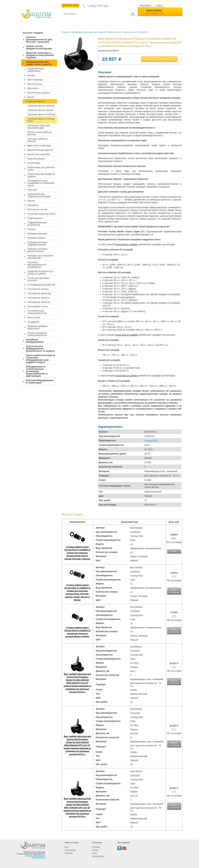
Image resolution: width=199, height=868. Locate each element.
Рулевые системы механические (37, 250)
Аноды (31, 75)
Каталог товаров (33, 33)
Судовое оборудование (35, 856)
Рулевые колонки (37, 233)
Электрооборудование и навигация (40, 381)
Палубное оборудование (35, 341)
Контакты (67, 19)
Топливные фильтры (39, 293)
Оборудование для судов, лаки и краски (39, 63)
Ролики (32, 229)
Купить (174, 551)
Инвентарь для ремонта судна (41, 168)
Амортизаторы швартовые (36, 70)
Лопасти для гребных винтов (40, 133)
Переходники (35, 218)
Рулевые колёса (36, 238)
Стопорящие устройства (41, 285)
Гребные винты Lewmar (41, 106)
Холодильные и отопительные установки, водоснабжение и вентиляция (37, 371)
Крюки (31, 201)
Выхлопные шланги (39, 93)
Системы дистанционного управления (37, 264)
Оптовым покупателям (120, 19)
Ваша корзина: (154, 10)
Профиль (69, 853)
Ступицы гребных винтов (38, 140)
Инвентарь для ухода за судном (41, 175)
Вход (159, 5)
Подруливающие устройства (37, 223)
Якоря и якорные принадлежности (37, 334)
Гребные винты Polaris (40, 110)
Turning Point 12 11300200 (126, 335)
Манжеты (33, 205)
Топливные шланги (39, 298)
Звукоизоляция (36, 158)
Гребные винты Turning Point (41, 120)
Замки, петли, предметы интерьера (39, 47)
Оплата (89, 19)
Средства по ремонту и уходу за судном (41, 272)
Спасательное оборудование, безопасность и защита (40, 348)
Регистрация (146, 5)
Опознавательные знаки (42, 214)
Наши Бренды (98, 856)
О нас (95, 853)
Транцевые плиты (38, 306)
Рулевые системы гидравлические (37, 243)
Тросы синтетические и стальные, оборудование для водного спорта (40, 359)
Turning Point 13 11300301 (126, 376)
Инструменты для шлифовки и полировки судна (41, 183)
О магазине (101, 19)
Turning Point (151, 440)
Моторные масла (37, 209)
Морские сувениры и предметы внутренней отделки (40, 55)
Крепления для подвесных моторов (39, 195)
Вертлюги (33, 88)
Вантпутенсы (35, 84)
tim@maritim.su (39, 858)
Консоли (32, 190)
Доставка (79, 19)
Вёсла (31, 97)
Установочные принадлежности (37, 312)
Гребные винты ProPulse (42, 114)
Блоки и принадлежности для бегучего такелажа (39, 39)
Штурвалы (33, 322)
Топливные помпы (38, 289)
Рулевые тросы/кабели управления (40, 257)
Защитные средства (39, 154)
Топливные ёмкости (39, 302)
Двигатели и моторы (39, 145)
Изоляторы (34, 163)
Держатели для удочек (40, 150)
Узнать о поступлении (159, 59)
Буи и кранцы (35, 79)
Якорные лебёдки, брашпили (38, 327)
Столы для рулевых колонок (38, 279)
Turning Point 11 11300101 (126, 245)
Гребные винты (36, 101)
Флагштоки (34, 317)
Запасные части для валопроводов (39, 126)
